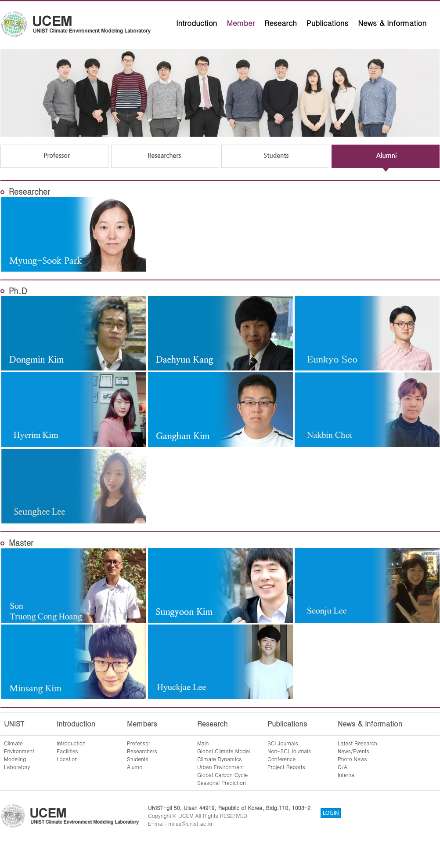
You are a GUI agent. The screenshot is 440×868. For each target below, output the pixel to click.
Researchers (142, 751)
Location (67, 759)
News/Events (353, 751)
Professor (139, 743)
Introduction (197, 23)
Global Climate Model (224, 751)
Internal (347, 775)
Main (203, 743)
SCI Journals (283, 743)
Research (281, 23)
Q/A (343, 767)
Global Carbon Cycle (222, 775)
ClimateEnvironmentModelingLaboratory (19, 755)
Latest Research (357, 743)
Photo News (352, 759)
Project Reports (286, 767)
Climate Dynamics (220, 759)
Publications (328, 23)
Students (138, 759)
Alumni (135, 767)
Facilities (67, 751)
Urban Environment (221, 767)
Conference (281, 759)
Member (241, 23)
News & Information (392, 23)
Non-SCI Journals (289, 751)
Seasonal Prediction (222, 783)
